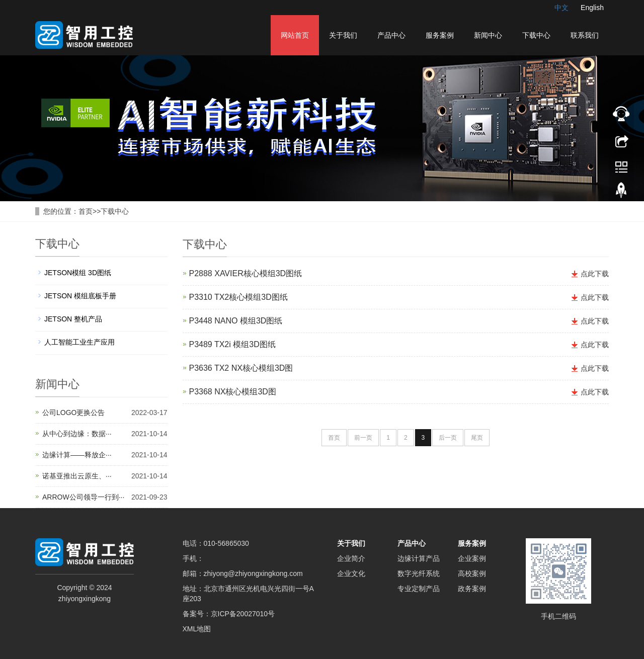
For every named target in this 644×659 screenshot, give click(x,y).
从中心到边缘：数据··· (77, 434)
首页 (86, 211)
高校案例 (472, 573)
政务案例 (472, 589)
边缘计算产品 (419, 558)
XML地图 (197, 629)
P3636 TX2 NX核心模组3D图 (241, 368)
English (592, 8)
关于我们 (343, 35)
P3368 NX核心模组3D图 (233, 392)
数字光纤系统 (419, 573)
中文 (561, 8)
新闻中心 (488, 35)
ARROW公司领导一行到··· (83, 497)
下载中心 (536, 35)
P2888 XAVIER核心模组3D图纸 (246, 273)
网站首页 (295, 35)
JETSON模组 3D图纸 (78, 273)
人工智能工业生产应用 (79, 342)
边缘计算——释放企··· (77, 455)
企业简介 (351, 558)
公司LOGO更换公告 (73, 413)
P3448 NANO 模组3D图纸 (236, 321)
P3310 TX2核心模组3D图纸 (238, 297)
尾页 (477, 438)
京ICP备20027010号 (243, 614)
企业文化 (351, 573)
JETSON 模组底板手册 (80, 296)
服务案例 (440, 35)
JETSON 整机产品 (73, 319)
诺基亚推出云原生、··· (77, 476)
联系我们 (585, 35)
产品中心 (391, 35)
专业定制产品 (419, 589)
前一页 (363, 438)
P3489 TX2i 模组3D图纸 (232, 344)
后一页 (448, 438)
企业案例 (472, 558)
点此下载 (595, 274)
